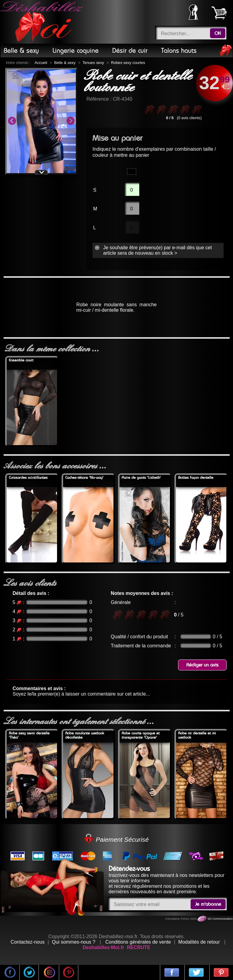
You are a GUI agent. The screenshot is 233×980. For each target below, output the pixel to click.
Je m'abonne (208, 904)
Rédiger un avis (202, 665)
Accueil (41, 63)
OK (218, 33)
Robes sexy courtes (128, 63)
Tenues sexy (93, 63)
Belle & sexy (65, 63)
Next (70, 121)
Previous (12, 121)
